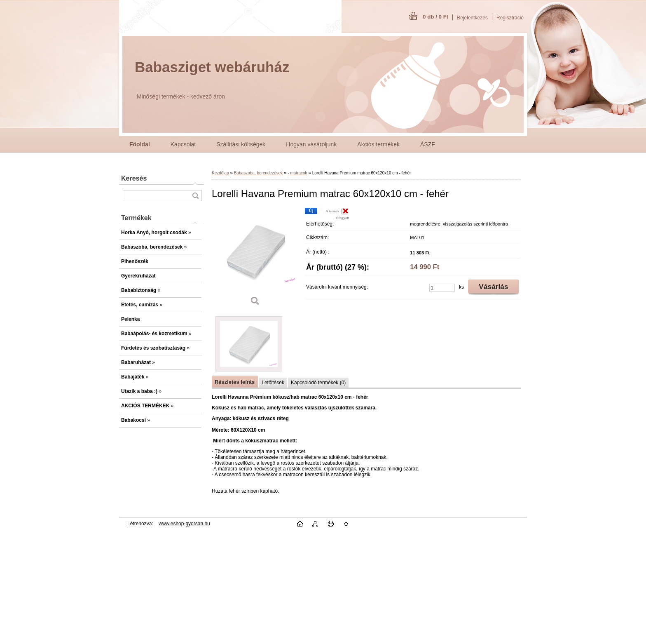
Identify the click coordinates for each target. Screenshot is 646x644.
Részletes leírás (235, 382)
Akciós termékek (378, 144)
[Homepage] (140, 144)
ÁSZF (428, 144)
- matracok (297, 173)
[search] (195, 196)
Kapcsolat (183, 144)
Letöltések (273, 383)
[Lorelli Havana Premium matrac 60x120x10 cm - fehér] (255, 260)
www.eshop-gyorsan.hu (184, 524)
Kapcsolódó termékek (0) (318, 383)
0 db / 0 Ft (435, 17)
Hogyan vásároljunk (311, 144)
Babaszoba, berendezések (258, 173)
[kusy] (442, 288)
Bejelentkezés (472, 18)
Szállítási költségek (241, 144)
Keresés (134, 178)
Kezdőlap (220, 173)
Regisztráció (510, 18)
